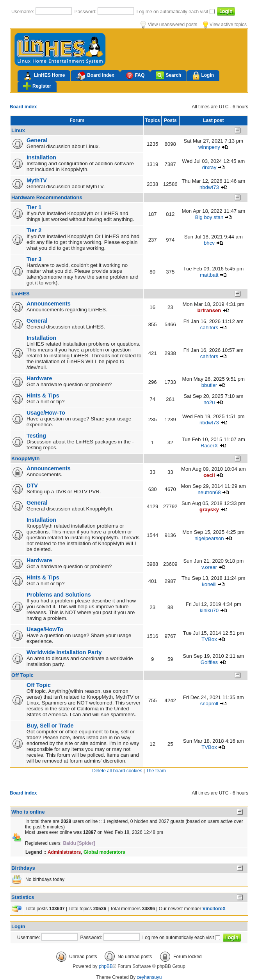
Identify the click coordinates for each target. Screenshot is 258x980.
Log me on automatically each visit (173, 12)
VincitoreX (214, 909)
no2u (209, 402)
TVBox (209, 639)
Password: (86, 12)
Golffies (209, 662)
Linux (18, 130)
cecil (209, 475)
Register (37, 86)
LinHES (20, 294)
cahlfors (209, 328)
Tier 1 (34, 207)
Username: (23, 12)
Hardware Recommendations (47, 197)
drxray (209, 167)
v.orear (209, 567)
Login (203, 76)
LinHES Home (44, 76)
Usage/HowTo (45, 629)
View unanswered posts (169, 25)
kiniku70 (209, 610)
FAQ (135, 75)
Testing (36, 436)
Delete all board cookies (117, 771)
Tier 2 (34, 230)
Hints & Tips (43, 396)
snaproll (209, 704)
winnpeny (209, 147)
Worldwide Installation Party (64, 652)
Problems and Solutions (59, 595)
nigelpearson (209, 538)
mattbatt (209, 275)
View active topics (225, 25)
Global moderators (104, 852)
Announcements (49, 304)
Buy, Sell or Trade (50, 726)
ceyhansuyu (149, 977)
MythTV (37, 180)
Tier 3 (34, 259)
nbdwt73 (209, 187)
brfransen (209, 310)
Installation (41, 157)
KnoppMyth (26, 458)
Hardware (39, 378)
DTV (32, 486)
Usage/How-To (46, 413)
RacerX (209, 446)
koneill (209, 584)
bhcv (209, 243)
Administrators (64, 852)
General (37, 140)
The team (156, 771)
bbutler (209, 385)
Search (168, 75)
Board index (95, 76)
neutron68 (209, 492)
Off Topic (22, 675)
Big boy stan (209, 217)
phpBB (106, 966)
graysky (209, 509)
